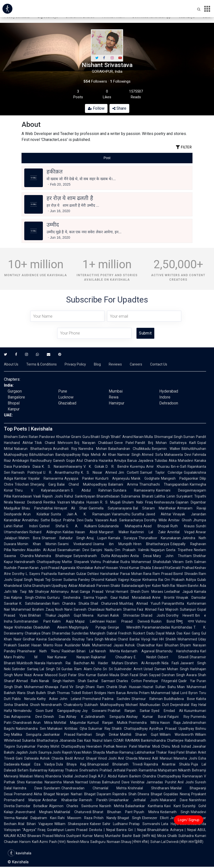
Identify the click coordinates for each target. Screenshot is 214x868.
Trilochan (22, 484)
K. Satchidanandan (35, 603)
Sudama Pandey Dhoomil (84, 580)
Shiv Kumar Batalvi (93, 675)
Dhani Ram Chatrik (102, 687)
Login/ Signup (189, 820)
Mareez (145, 758)
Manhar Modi (149, 746)
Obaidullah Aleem (50, 627)
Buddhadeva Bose (180, 699)
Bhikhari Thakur (42, 615)
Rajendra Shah (124, 794)
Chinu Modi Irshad (176, 746)
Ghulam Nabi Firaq (137, 502)
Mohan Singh (178, 669)
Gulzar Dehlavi (88, 574)
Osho (97, 669)
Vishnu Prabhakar (105, 562)
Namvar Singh (129, 455)
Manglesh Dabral (103, 633)
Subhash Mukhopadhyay (104, 705)
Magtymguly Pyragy (88, 627)
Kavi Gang (192, 633)
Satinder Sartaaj (25, 669)
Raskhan (68, 651)
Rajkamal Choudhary (112, 657)
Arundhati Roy (65, 449)
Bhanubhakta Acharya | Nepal (172, 830)
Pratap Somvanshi (144, 824)
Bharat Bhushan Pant (113, 812)
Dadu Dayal (156, 633)
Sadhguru (98, 842)
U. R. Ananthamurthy (62, 472)
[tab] (50, 158)
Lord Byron (189, 693)
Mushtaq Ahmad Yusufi (140, 603)
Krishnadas (23, 627)
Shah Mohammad (29, 687)
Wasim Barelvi (187, 586)
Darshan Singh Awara (179, 675)
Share (119, 108)
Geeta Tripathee (179, 550)
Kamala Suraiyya (123, 538)
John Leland (70, 699)
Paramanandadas (156, 627)
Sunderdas (80, 633)
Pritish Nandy (105, 818)
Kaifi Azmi (40, 842)
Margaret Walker (114, 532)
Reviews (115, 364)
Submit (145, 333)
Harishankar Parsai (115, 574)
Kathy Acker (48, 699)
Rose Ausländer (68, 645)
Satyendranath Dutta (92, 556)
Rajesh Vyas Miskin (77, 752)
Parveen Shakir (108, 586)
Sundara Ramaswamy (134, 490)
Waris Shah (26, 693)
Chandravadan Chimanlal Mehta (94, 788)
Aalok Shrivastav (125, 615)
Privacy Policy (75, 364)
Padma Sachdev (116, 699)
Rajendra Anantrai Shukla (167, 764)
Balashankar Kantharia (144, 806)
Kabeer (95, 824)
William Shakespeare (71, 824)
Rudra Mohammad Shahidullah (146, 562)
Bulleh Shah (46, 693)
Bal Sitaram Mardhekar (154, 508)
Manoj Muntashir (107, 836)
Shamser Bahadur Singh (63, 538)
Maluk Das (174, 633)
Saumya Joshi (50, 752)
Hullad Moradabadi (135, 598)
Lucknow (66, 397)
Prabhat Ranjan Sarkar (129, 711)
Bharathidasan (108, 496)
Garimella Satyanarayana (110, 508)
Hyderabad (169, 391)
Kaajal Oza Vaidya (38, 764)
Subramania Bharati (137, 496)
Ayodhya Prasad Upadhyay (172, 729)
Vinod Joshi (107, 758)
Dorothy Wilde (156, 520)
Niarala (40, 663)
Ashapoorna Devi (27, 717)
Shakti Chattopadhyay (130, 729)
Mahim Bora (29, 538)
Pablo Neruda (24, 699)
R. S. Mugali (110, 502)
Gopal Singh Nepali (29, 580)
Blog (97, 364)
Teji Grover (54, 580)
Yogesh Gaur (107, 598)
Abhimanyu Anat (65, 592)
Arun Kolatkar (36, 514)
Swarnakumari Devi (73, 550)
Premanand (23, 794)
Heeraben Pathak (101, 746)
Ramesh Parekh (93, 800)
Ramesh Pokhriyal (27, 472)
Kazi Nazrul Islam (98, 740)
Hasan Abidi (86, 532)
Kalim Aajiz (63, 621)
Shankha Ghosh (27, 705)
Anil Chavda (128, 758)
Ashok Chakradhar (140, 645)
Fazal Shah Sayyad (145, 675)
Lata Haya (170, 824)
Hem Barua (117, 693)
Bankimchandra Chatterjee (162, 740)
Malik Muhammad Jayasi (103, 645)
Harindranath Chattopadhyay (38, 562)
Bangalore (16, 397)
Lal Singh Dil (50, 669)
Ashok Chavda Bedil (56, 758)
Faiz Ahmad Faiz (151, 609)
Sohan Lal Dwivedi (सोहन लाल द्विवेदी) (177, 842)
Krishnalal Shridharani (148, 788)
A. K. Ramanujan (92, 514)
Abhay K (75, 717)
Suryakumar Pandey (33, 746)
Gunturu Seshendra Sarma (71, 598)
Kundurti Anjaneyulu (113, 478)
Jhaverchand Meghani (34, 812)
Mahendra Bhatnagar (53, 556)
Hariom (25, 842)
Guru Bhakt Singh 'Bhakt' (102, 437)
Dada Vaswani (97, 520)
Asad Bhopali (156, 526)
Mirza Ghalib (167, 836)
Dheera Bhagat (150, 794)
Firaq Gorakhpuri (51, 830)
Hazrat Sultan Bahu (159, 687)
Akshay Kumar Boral (146, 717)
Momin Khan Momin (37, 544)
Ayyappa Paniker (79, 478)
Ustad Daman (155, 669)
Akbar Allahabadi (82, 586)
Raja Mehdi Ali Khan (99, 455)
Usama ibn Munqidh (112, 544)
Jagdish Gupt (69, 615)
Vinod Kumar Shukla (135, 568)
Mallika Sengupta (26, 734)
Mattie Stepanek (75, 562)
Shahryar (42, 592)
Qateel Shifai (52, 526)
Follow (96, 108)
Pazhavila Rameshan (58, 574)
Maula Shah (119, 675)
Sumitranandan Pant (32, 621)
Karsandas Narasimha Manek (50, 782)
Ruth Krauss (183, 526)
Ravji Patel (176, 752)
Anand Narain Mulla (138, 437)
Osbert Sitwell (173, 657)
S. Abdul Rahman (91, 490)
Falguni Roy (178, 717)
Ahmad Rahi (27, 681)
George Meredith (124, 627)
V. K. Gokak (94, 467)
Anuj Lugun (97, 538)
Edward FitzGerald (166, 568)
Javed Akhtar (159, 514)
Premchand (92, 699)
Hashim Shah (74, 681)
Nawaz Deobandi (28, 502)
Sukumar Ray (99, 729)
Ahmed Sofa (152, 455)
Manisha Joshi (185, 758)
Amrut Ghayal (85, 758)
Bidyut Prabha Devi (67, 520)
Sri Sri (108, 669)
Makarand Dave (174, 800)
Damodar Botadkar (32, 806)
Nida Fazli (170, 663)
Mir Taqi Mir (23, 592)
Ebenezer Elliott (156, 818)
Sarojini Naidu (102, 550)
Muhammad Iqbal (165, 693)
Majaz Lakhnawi (90, 621)
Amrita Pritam (138, 693)
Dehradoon (169, 403)
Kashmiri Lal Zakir (148, 532)
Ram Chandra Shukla (71, 603)
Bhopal (14, 403)
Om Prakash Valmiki (132, 550)
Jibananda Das (71, 740)
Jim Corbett (129, 472)
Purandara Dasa (27, 467)
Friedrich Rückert (132, 633)
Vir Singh (77, 687)
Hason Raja (170, 723)
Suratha (138, 514)
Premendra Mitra (144, 723)
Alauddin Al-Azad (41, 550)
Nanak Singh (50, 681)
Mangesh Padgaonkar (180, 478)
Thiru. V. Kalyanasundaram (42, 490)
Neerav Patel (126, 746)
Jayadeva (146, 461)
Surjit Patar (68, 675)
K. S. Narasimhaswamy (62, 467)
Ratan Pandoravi (42, 437)
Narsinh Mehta (112, 806)
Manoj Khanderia (48, 776)
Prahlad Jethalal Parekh (119, 770)
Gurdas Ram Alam (77, 669)
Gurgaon (15, 391)
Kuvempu (137, 467)
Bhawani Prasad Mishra (46, 836)
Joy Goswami (94, 711)
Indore (165, 397)
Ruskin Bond (163, 621)
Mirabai (111, 639)
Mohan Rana (141, 574)
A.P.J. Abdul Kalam (113, 776)
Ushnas (95, 782)
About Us (11, 364)
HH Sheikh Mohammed (178, 639)
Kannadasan (22, 496)
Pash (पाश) (57, 842)
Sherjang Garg (43, 484)
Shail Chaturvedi (104, 603)
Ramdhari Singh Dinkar (98, 734)
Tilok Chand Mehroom (54, 443)
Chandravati (22, 723)
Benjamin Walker (166, 449)
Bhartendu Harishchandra (177, 651)
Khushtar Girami (69, 437)
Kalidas (68, 532)
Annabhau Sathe (36, 520)
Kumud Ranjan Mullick (108, 723)
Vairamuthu (121, 514)
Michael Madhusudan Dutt (147, 705)
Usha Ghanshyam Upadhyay (45, 586)
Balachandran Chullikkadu (130, 449)
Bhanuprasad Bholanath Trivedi (115, 764)
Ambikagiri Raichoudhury (32, 461)
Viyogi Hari (150, 639)
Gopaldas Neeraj (177, 794)
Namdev (19, 550)
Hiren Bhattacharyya (151, 544)
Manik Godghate (145, 478)
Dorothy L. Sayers (26, 574)
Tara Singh (95, 639)
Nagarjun (158, 550)
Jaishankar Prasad (59, 734)
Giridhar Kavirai (35, 639)
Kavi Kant (173, 806)
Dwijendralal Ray (184, 705)
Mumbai (116, 391)
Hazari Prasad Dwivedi (128, 621)
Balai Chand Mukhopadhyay (82, 484)
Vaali (37, 496)
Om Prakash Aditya (180, 580)
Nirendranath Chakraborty (62, 705)
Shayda (99, 752)
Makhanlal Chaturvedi (73, 812)
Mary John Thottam (172, 556)
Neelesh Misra (78, 842)
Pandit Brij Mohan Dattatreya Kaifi (165, 443)
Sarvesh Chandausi (89, 609)
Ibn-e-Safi (179, 467)
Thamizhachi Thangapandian (164, 484)
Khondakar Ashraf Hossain (97, 568)
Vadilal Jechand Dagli (80, 776)
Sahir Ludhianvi (115, 824)
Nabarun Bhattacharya (33, 449)
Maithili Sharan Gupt (139, 734)
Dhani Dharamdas (56, 633)
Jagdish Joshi (26, 752)
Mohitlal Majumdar (70, 723)
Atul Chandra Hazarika (94, 461)
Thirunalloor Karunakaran (160, 538)
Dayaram (104, 794)
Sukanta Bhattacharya (40, 740)
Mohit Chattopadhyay (68, 746)
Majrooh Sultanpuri (181, 609)
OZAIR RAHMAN (127, 740)
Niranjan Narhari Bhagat (76, 794)
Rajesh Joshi (53, 496)
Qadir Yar (187, 681)
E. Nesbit (145, 657)
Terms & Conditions (41, 364)
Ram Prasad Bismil (168, 574)
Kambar (21, 478)
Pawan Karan (28, 568)
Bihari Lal (85, 651)
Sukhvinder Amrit (128, 669)
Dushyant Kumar (80, 836)
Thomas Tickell (69, 693)
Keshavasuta (164, 502)
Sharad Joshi (153, 615)
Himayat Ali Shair (71, 508)
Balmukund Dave (116, 782)
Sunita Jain (62, 514)
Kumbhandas (182, 627)
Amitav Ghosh (180, 520)
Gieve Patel (124, 443)
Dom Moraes (152, 592)
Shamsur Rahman (147, 699)
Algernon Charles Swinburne (74, 806)
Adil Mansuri (162, 758)
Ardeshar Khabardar (60, 800)
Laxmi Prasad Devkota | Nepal (90, 830)
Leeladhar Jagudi (179, 592)
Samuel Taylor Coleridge (161, 472)
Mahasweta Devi (178, 455)
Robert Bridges (94, 693)
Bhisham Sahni (16, 437)
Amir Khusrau (158, 467)
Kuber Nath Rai (164, 586)
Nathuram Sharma (121, 609)
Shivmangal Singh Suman (174, 437)
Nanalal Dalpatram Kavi (36, 818)
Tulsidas (161, 461)
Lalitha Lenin (165, 496)
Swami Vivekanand (75, 544)
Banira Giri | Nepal (131, 830)
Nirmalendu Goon (29, 711)
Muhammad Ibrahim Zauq (33, 609)
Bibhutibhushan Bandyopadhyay (55, 455)
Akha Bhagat (44, 794)
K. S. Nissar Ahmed (99, 472)
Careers (136, 364)
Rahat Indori (26, 526)
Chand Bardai (129, 639)
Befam (23, 770)
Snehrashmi (89, 770)
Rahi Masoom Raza (75, 818)
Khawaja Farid (56, 687)
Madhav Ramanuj (120, 752)
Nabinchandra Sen (31, 729)
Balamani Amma (123, 484)
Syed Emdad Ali (167, 711)
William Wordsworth (177, 734)
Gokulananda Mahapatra (120, 526)
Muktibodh (25, 663)
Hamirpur (117, 403)
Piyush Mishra (146, 812)
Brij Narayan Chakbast (94, 443)
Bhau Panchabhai (37, 508)
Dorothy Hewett (180, 615)
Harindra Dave (28, 788)
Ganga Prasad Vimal (97, 592)
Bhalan (191, 752)
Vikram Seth (183, 562)
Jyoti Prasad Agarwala (58, 568)
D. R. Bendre (117, 467)
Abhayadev (120, 556)
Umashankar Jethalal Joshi (134, 800)
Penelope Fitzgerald (160, 681)
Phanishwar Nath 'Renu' (39, 651)
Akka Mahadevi (181, 461)
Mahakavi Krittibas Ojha (67, 729)
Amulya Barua (125, 461)
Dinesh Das (54, 717)
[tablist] (107, 158)
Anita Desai (141, 556)
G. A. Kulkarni (81, 526)
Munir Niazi (23, 675)
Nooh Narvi (64, 609)
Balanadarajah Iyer (136, 586)
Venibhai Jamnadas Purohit (154, 782)
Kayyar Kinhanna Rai (147, 580)
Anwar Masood (45, 675)
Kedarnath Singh (175, 812)
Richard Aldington (45, 532)
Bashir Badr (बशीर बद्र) (139, 836)
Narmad (82, 782)
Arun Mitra (43, 723)
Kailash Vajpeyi (117, 580)
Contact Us (159, 364)
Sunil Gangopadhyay (63, 711)
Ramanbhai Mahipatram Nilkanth (165, 770)
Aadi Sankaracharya (126, 520)
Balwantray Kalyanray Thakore (54, 770)
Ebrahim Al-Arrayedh (142, 663)
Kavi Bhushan (167, 645)
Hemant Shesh (128, 592)
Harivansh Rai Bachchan (68, 663)
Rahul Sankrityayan (80, 496)
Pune (63, 391)
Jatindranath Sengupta (105, 717)
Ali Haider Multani (107, 663)
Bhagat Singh (129, 818)
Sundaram (52, 788)
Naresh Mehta (107, 651)
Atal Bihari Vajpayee (35, 824)
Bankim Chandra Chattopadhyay (155, 776)
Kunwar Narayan (72, 657)
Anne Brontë (163, 598)
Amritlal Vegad (181, 532)
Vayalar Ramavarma (46, 478)
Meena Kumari (96, 615)
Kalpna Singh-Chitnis (28, 598)
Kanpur (14, 409)
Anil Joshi (186, 782)
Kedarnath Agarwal (138, 651)
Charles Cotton (129, 681)
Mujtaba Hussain (85, 502)
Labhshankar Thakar (151, 752)
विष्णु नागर (185, 621)
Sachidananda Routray (66, 639)
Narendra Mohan (93, 449)
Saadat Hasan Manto (36, 645)
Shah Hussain (130, 687)
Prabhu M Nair (33, 657)
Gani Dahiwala (27, 758)
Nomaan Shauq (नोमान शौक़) (128, 842)
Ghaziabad (67, 403)
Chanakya (33, 633)
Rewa (114, 397)
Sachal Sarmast (101, 681)
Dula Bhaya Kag (71, 764)
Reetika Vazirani (57, 502)
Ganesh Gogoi (64, 461)
